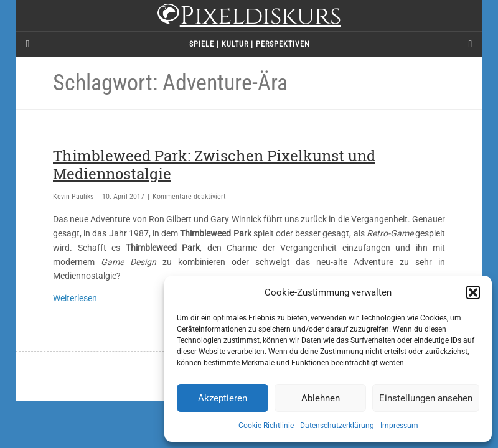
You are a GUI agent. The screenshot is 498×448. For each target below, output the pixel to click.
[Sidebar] (28, 44)
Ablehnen (321, 398)
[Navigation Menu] (470, 44)
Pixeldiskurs (249, 17)
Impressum (399, 426)
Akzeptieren (223, 398)
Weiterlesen (75, 298)
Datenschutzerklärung (337, 426)
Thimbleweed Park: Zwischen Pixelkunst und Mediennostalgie (214, 165)
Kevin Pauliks (73, 197)
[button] (473, 292)
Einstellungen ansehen (426, 398)
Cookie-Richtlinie (266, 426)
